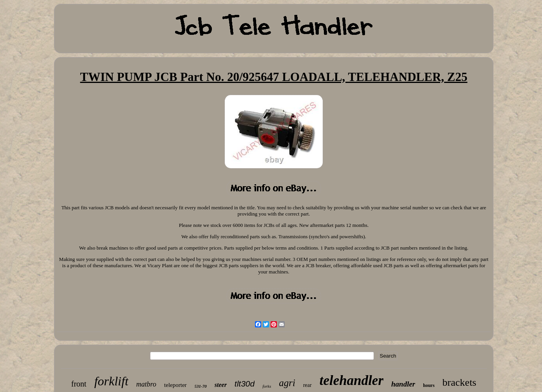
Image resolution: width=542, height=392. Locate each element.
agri (287, 383)
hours (429, 385)
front (79, 384)
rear (307, 385)
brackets (460, 382)
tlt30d (245, 384)
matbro (146, 384)
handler (403, 384)
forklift (111, 381)
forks (267, 386)
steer (221, 385)
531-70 (201, 386)
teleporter (175, 385)
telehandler (351, 380)
